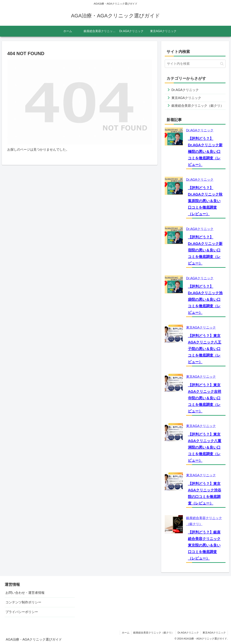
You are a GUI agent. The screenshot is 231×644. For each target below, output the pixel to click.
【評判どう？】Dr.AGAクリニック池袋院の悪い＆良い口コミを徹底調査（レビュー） (205, 299)
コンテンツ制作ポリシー (23, 602)
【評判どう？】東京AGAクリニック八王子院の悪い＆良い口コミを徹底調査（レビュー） (205, 349)
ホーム (126, 633)
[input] (195, 64)
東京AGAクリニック (201, 328)
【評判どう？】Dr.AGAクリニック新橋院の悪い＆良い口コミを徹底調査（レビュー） (205, 152)
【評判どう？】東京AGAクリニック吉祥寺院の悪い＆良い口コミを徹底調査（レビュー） (205, 398)
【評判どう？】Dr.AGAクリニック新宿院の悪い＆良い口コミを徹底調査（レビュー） (205, 250)
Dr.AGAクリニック (200, 130)
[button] (222, 64)
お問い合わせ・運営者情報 (25, 593)
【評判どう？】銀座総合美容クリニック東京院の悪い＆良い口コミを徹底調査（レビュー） (204, 545)
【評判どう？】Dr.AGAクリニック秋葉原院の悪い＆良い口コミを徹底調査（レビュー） (205, 201)
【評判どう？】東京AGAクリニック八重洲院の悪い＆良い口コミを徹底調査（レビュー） (205, 447)
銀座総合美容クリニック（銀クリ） (154, 633)
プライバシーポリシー (22, 612)
